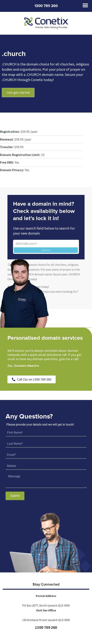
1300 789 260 (46, 6)
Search (46, 250)
